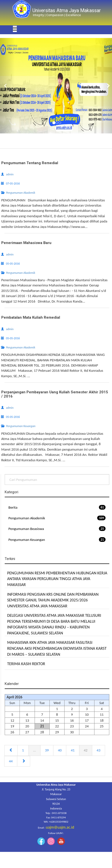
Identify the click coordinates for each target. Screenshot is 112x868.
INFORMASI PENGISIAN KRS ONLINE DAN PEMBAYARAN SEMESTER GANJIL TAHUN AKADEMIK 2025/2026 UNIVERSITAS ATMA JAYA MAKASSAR (53, 600)
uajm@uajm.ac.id (60, 827)
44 (11, 761)
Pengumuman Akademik (57, 518)
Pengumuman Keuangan (57, 540)
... (34, 750)
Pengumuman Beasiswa (57, 529)
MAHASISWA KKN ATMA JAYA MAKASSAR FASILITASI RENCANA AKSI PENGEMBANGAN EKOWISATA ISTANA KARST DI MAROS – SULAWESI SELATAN (57, 648)
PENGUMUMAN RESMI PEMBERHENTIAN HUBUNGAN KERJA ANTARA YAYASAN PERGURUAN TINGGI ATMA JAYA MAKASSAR (57, 579)
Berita (57, 507)
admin (10, 174)
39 (47, 750)
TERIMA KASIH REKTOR (26, 664)
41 (73, 750)
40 (60, 750)
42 (86, 750)
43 (99, 750)
